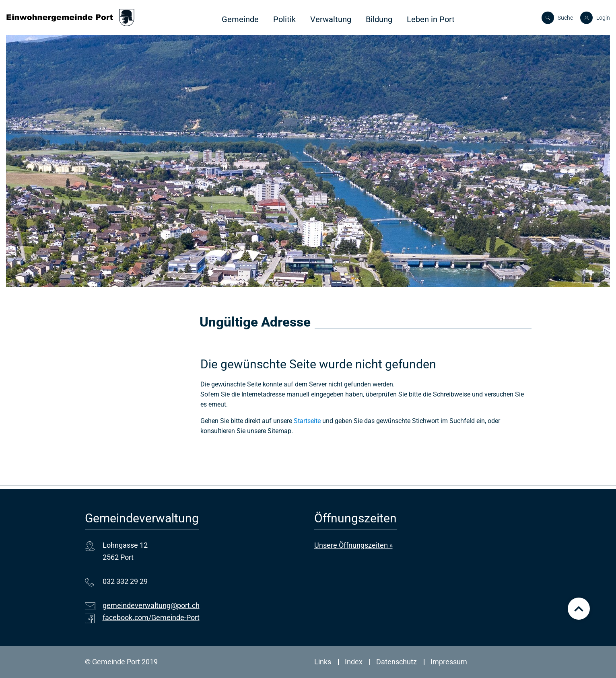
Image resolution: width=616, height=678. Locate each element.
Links (323, 662)
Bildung (379, 19)
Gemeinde (240, 19)
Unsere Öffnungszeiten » (353, 545)
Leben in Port (431, 19)
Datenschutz (397, 662)
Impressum (449, 662)
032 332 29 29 (125, 581)
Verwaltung (331, 19)
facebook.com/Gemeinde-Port (151, 617)
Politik (284, 19)
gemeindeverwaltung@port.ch (151, 605)
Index (354, 662)
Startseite (307, 421)
